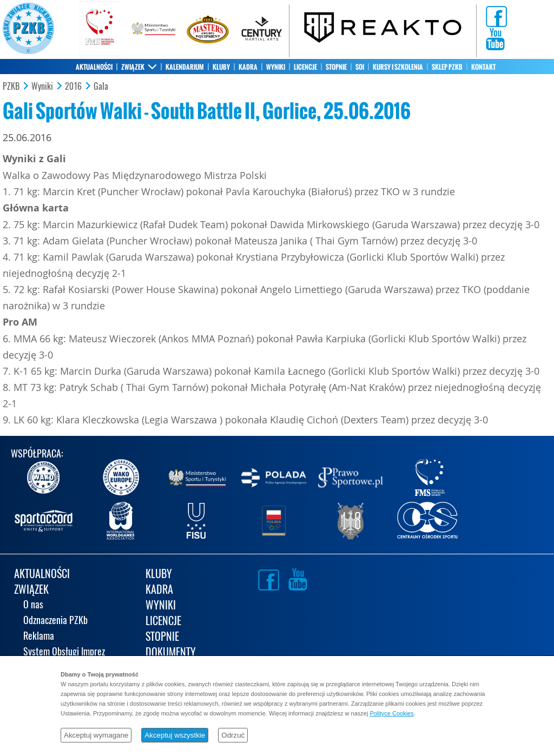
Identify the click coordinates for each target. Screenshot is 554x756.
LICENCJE (305, 67)
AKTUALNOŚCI (94, 67)
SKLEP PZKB (447, 67)
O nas (33, 605)
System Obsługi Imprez (64, 652)
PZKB (11, 87)
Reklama (39, 637)
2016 (73, 87)
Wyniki (42, 87)
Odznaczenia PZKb (55, 621)
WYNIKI (276, 67)
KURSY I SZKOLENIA (398, 67)
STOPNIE (336, 67)
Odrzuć (233, 735)
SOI (360, 67)
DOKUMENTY (171, 653)
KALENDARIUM (185, 67)
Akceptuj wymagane (96, 735)
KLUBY (221, 67)
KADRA (248, 67)
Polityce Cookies (391, 713)
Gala (101, 87)
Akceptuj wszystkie (175, 735)
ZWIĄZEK (133, 67)
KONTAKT (483, 67)
